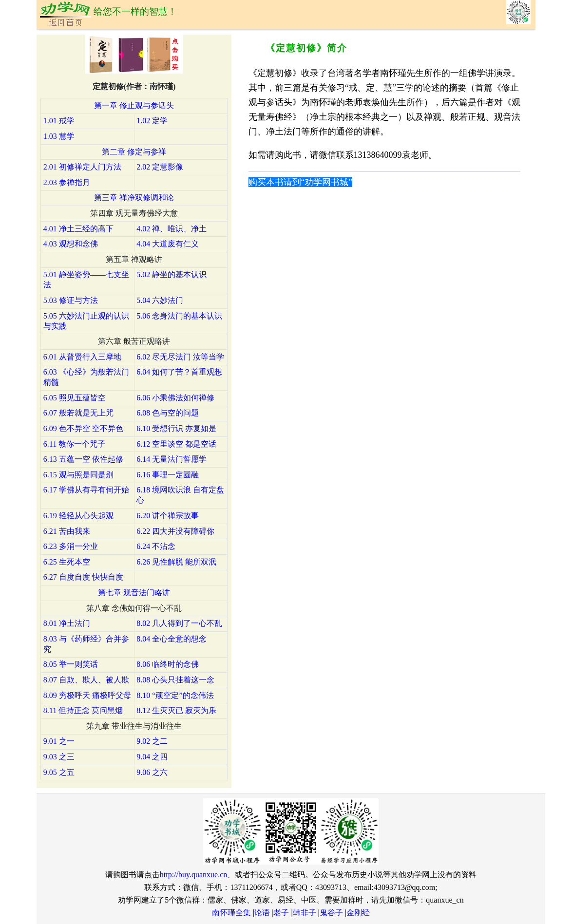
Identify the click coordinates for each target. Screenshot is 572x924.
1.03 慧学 (59, 136)
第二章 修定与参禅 (134, 152)
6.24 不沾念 (156, 546)
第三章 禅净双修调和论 (134, 198)
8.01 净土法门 (67, 623)
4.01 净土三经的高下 (78, 229)
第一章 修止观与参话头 (134, 105)
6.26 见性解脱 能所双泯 (176, 562)
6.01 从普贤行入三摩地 (82, 357)
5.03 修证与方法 (71, 300)
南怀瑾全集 (231, 913)
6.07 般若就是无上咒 (78, 413)
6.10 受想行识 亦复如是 (176, 428)
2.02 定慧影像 (160, 167)
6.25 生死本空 (67, 562)
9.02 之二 (152, 741)
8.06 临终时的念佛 (168, 664)
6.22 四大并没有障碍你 (175, 531)
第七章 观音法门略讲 (134, 593)
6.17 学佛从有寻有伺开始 (86, 490)
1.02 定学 (152, 121)
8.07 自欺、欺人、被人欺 (86, 680)
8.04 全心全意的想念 (172, 639)
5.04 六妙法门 (160, 300)
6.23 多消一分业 (71, 546)
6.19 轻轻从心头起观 (78, 516)
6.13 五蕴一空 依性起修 (83, 459)
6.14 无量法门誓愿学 (172, 459)
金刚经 (358, 913)
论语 (262, 913)
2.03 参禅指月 (67, 182)
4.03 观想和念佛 (71, 244)
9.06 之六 (152, 772)
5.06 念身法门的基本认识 (179, 316)
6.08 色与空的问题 (168, 413)
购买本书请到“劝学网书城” (301, 182)
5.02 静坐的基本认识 (172, 274)
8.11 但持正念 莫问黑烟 (83, 710)
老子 (281, 913)
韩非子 (305, 913)
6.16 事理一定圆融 (168, 475)
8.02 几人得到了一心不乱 (179, 623)
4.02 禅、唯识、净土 (172, 229)
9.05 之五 (59, 772)
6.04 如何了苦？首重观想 (179, 372)
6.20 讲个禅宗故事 (168, 516)
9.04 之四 (152, 757)
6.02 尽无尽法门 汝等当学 (180, 357)
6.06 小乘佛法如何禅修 (175, 398)
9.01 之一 (59, 741)
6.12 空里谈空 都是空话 (176, 444)
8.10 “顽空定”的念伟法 (175, 695)
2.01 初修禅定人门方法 (82, 167)
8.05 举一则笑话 (71, 664)
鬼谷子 (331, 913)
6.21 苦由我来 (67, 531)
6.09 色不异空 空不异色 (83, 428)
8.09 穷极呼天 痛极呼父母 (87, 695)
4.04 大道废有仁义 (168, 244)
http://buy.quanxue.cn (194, 875)
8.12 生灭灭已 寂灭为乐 (176, 710)
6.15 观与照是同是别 (78, 475)
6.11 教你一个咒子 (74, 444)
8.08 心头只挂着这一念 (175, 680)
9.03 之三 (59, 757)
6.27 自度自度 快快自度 (83, 577)
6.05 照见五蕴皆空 (75, 398)
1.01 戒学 (59, 121)
